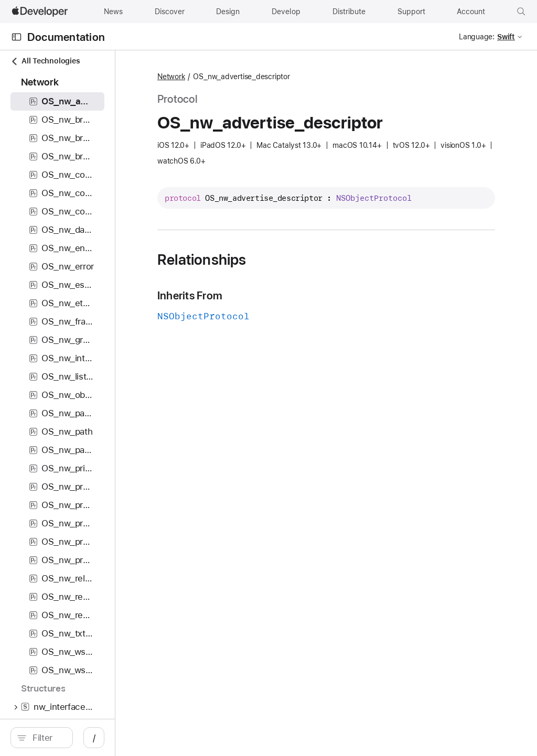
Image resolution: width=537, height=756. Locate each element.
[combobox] (94, 738)
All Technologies (45, 61)
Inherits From (284, 309)
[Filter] (94, 738)
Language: (477, 37)
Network (266, 77)
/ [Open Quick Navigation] (189, 738)
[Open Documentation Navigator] (17, 37)
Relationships (296, 273)
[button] (521, 12)
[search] (89, 738)
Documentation (66, 37)
